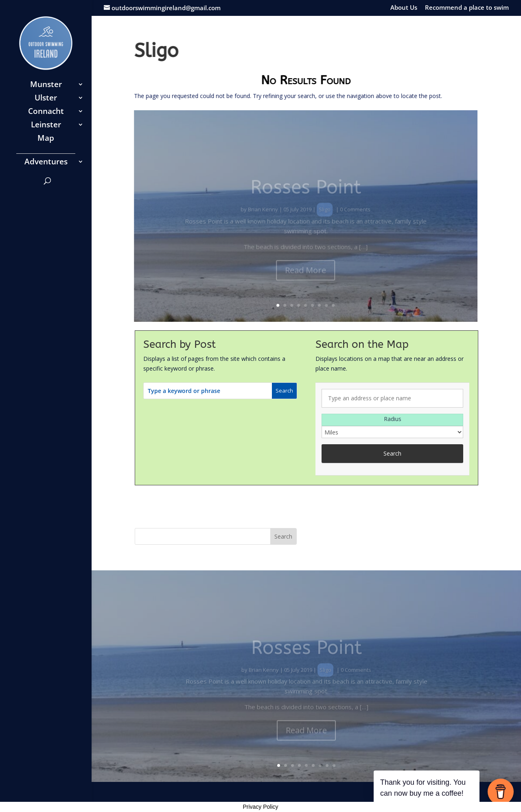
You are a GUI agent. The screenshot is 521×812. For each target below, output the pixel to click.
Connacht (46, 112)
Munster (46, 85)
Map (46, 139)
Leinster (46, 126)
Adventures (46, 163)
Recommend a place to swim (467, 8)
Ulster (46, 99)
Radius (393, 419)
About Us (404, 8)
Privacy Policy (260, 807)
